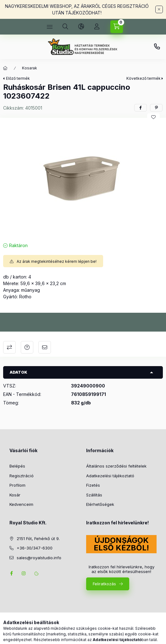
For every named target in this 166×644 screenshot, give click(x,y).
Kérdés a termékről (27, 347)
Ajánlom (45, 347)
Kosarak (30, 68)
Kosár (15, 495)
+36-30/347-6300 (157, 47)
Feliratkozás (104, 584)
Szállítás (94, 495)
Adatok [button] (19, 372)
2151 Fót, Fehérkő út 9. (38, 538)
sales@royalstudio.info (39, 558)
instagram (24, 573)
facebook (11, 573)
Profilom (17, 485)
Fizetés (93, 485)
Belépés (17, 466)
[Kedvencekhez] (153, 117)
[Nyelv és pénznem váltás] (81, 27)
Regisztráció (22, 476)
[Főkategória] (5, 68)
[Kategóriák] (50, 27)
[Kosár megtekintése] (117, 27)
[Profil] (97, 27)
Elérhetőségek (100, 504)
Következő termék (144, 78)
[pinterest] (156, 108)
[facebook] (141, 108)
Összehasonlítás (9, 347)
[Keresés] (65, 27)
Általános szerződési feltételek (116, 466)
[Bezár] (159, 9)
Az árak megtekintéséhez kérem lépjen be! (57, 261)
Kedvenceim (21, 504)
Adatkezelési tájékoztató (110, 476)
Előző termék (18, 78)
